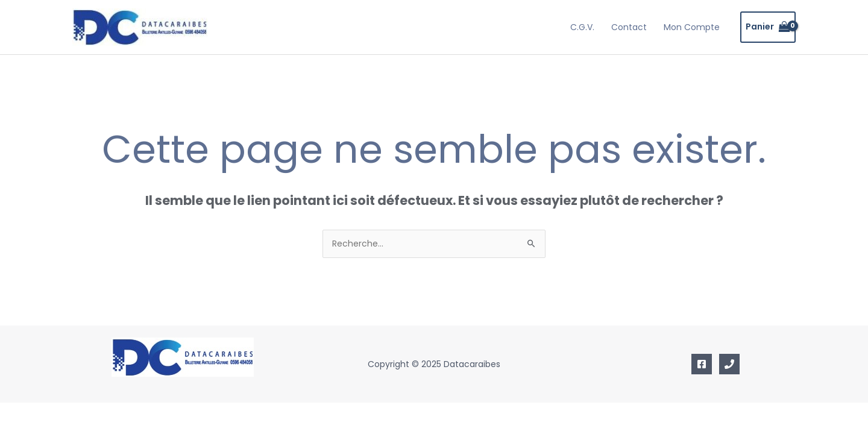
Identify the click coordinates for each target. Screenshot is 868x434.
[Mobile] (729, 364)
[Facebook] (702, 364)
